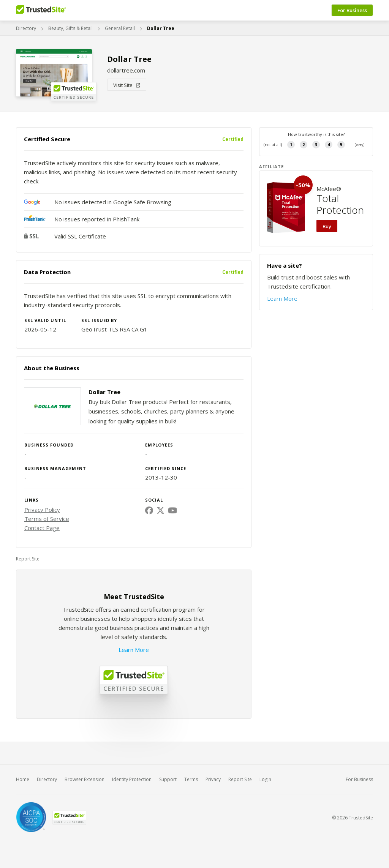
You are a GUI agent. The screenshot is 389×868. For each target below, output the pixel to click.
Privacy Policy (42, 510)
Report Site (28, 559)
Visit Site (127, 85)
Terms (191, 779)
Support (168, 779)
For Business (352, 10)
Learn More (134, 650)
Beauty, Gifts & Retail (70, 28)
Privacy (213, 779)
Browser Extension (85, 779)
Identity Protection (132, 779)
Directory (26, 28)
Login (265, 779)
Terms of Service (47, 519)
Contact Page (42, 528)
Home (23, 779)
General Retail (120, 28)
